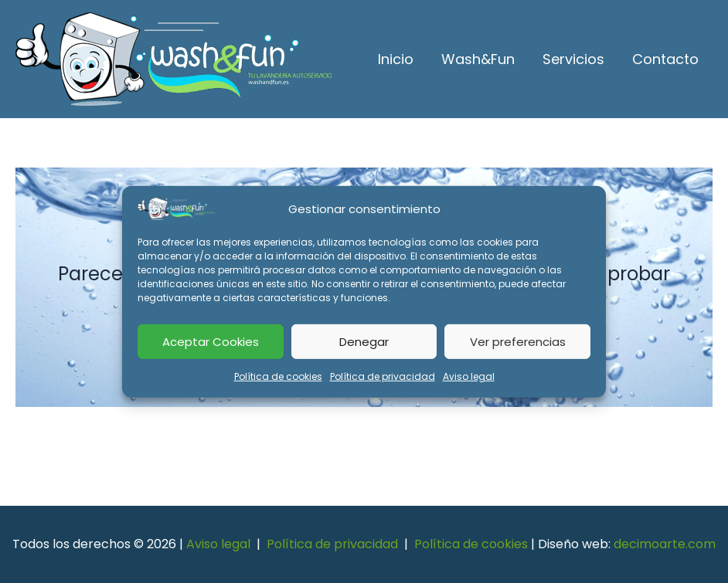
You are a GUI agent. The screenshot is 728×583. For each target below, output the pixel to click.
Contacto (665, 59)
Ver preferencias (518, 341)
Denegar (364, 341)
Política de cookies (278, 376)
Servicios (573, 59)
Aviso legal (469, 376)
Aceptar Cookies (211, 341)
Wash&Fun (478, 59)
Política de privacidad (383, 376)
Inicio (396, 59)
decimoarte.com (665, 544)
